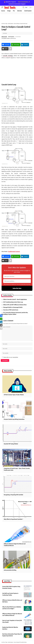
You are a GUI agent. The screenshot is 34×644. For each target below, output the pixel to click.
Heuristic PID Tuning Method (11, 444)
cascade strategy (8, 56)
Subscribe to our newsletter (11, 357)
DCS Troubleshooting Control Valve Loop (13, 302)
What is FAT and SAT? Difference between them (15, 305)
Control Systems (11, 37)
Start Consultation (23, 2)
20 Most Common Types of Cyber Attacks (14, 395)
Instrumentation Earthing (10, 570)
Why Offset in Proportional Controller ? (13, 519)
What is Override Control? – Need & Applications (15, 299)
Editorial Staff (4, 37)
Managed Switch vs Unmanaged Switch (13, 307)
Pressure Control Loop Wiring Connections (14, 419)
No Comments (18, 37)
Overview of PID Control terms (11, 310)
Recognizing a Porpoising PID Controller (14, 495)
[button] (3, 7)
